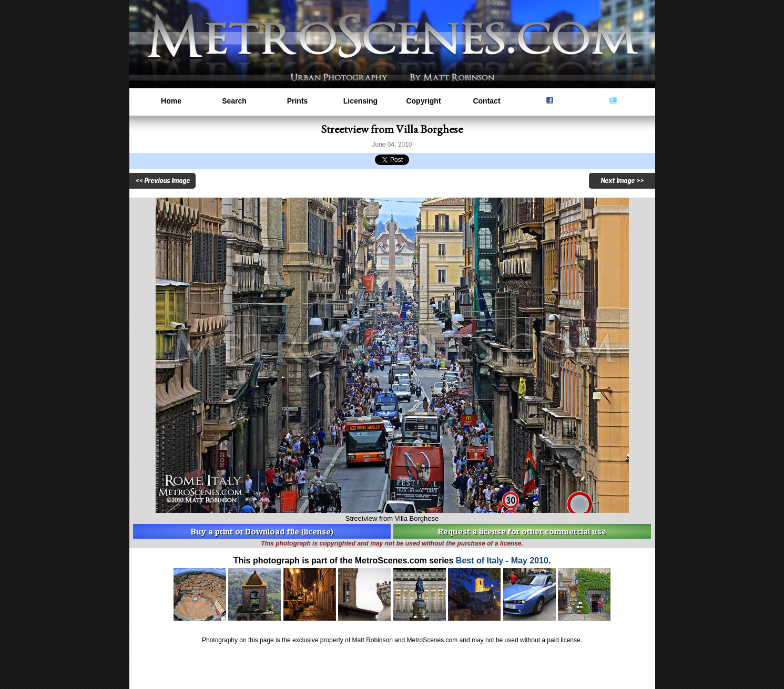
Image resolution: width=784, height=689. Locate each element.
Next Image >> (622, 181)
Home (171, 101)
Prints (298, 101)
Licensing (360, 101)
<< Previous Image (162, 181)
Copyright (423, 101)
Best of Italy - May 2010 (502, 561)
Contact (486, 101)
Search (234, 101)
